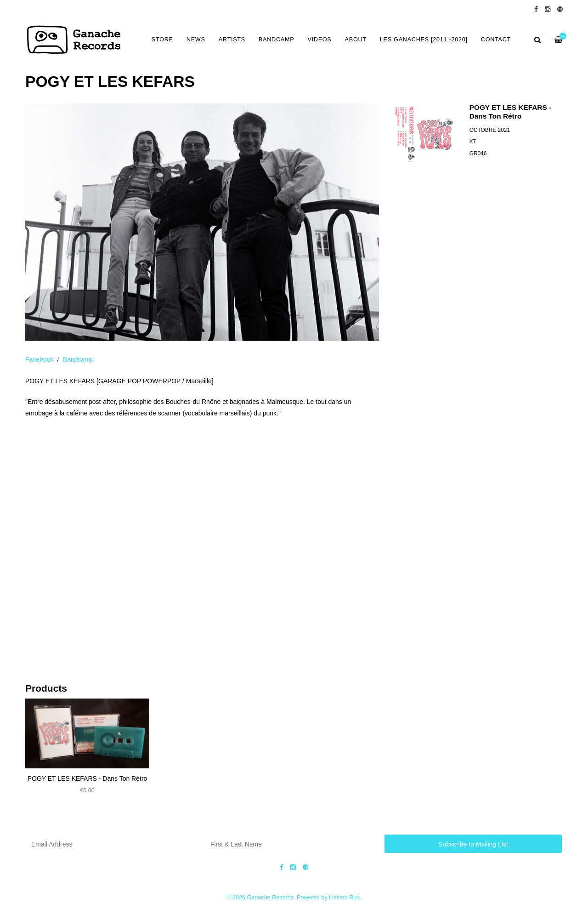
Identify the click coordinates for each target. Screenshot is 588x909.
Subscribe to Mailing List (473, 844)
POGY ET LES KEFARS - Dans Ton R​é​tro (88, 778)
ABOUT (356, 40)
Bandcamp (78, 359)
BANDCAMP (276, 40)
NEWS (196, 40)
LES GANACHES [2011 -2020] (424, 40)
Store (162, 40)
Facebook (39, 359)
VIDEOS (319, 40)
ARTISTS (232, 40)
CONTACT (496, 40)
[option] (202, 222)
